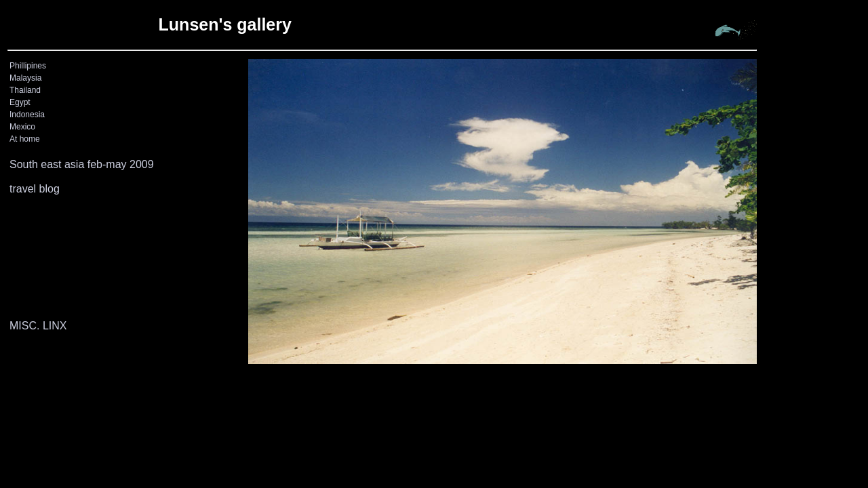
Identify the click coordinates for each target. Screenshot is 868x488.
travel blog (35, 189)
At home (25, 139)
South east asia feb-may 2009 (82, 164)
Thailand (25, 90)
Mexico (22, 127)
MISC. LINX (38, 326)
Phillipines (28, 66)
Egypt (20, 102)
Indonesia (27, 115)
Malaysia (25, 78)
